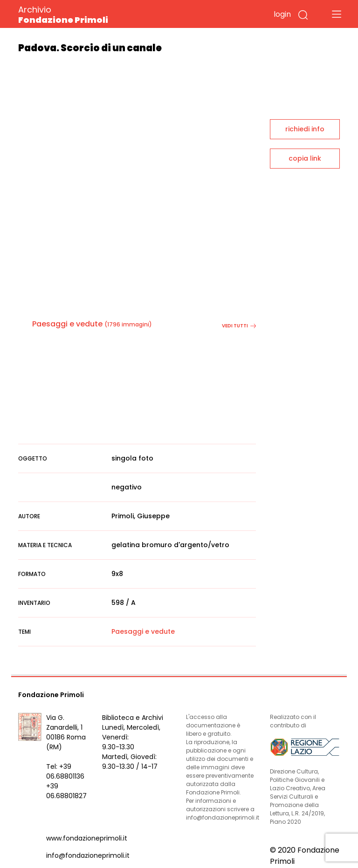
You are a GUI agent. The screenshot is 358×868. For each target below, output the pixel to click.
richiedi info (305, 129)
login (282, 14)
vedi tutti (239, 326)
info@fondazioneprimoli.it (88, 855)
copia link (305, 158)
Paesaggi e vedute (67, 324)
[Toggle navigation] (337, 14)
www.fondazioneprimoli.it (87, 838)
